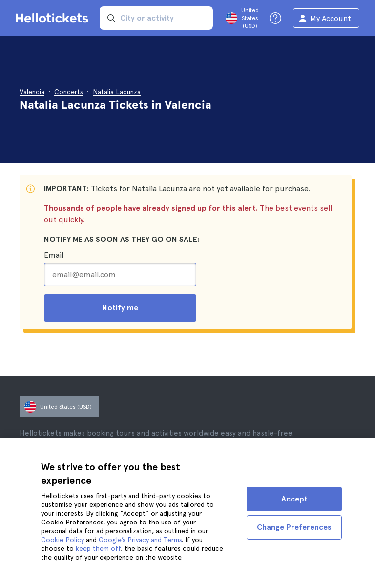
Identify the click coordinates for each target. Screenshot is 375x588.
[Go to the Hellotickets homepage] (54, 18)
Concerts (69, 92)
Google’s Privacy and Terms (140, 540)
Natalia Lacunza (117, 92)
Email (54, 255)
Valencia (32, 92)
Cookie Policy (62, 540)
